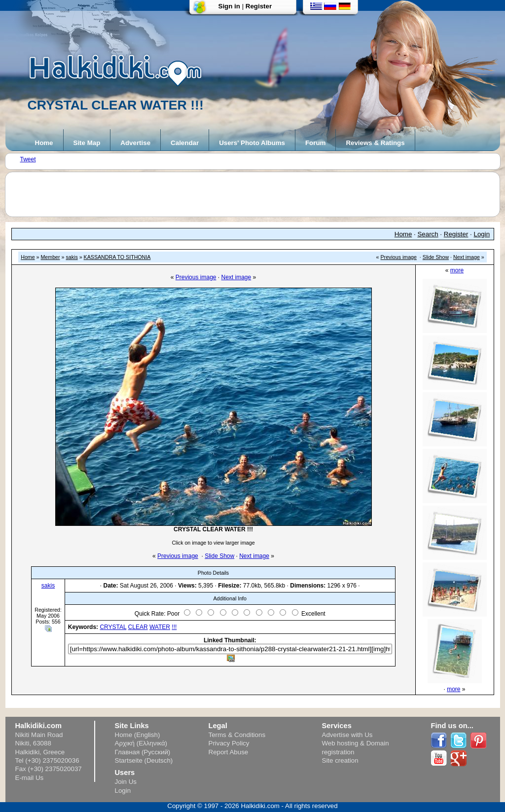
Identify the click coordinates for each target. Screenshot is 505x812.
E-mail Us (30, 778)
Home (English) (138, 735)
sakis (72, 257)
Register (259, 6)
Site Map (87, 143)
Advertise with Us (347, 735)
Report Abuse (229, 752)
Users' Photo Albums (252, 143)
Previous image (399, 257)
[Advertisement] (257, 194)
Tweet (28, 159)
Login (482, 234)
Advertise (135, 143)
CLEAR (138, 627)
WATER (160, 627)
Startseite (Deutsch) (144, 760)
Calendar (185, 143)
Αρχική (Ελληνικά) (141, 743)
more (457, 270)
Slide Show (436, 257)
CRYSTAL (113, 627)
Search (428, 234)
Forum (315, 143)
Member (50, 257)
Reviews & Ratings (375, 143)
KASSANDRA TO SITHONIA (117, 257)
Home (44, 143)
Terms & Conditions (237, 735)
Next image (467, 257)
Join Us (126, 782)
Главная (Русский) (143, 752)
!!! (174, 627)
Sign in (229, 6)
